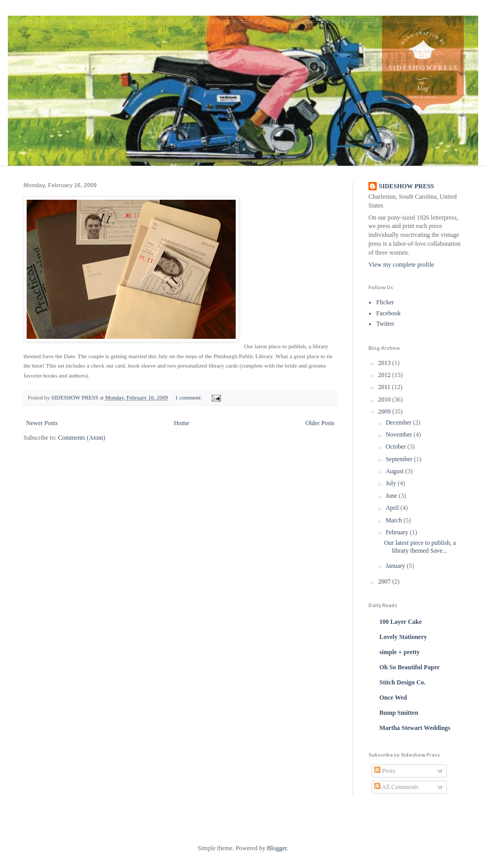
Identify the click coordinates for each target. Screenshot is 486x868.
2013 (385, 363)
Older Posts (320, 423)
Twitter (385, 324)
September (400, 459)
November (400, 435)
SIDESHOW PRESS (407, 186)
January (396, 566)
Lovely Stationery (403, 637)
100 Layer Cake (401, 622)
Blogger (277, 848)
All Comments (396, 787)
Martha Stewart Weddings (415, 728)
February (398, 532)
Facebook (389, 313)
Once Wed (393, 698)
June (392, 496)
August (396, 471)
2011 (385, 387)
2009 (385, 412)
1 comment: (189, 397)
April (393, 508)
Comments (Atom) (82, 438)
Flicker (385, 302)
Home (182, 423)
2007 (385, 581)
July (392, 483)
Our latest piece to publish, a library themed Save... (420, 546)
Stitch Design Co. (402, 682)
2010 (385, 399)
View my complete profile (401, 265)
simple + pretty (400, 652)
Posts (385, 771)
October (397, 447)
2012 (385, 375)
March (395, 520)
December (399, 422)
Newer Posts (42, 423)
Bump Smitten (399, 713)
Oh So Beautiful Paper (410, 667)
